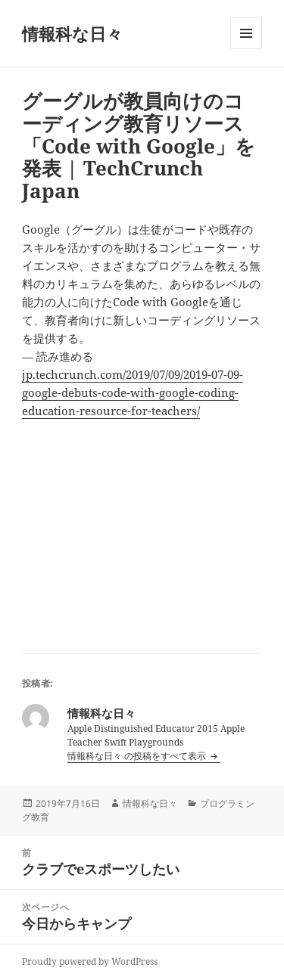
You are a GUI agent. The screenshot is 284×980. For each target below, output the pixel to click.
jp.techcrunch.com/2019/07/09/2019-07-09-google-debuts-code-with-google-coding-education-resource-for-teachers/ (133, 392)
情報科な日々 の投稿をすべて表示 (138, 756)
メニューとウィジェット (246, 49)
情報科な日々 (72, 33)
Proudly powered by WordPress (90, 961)
